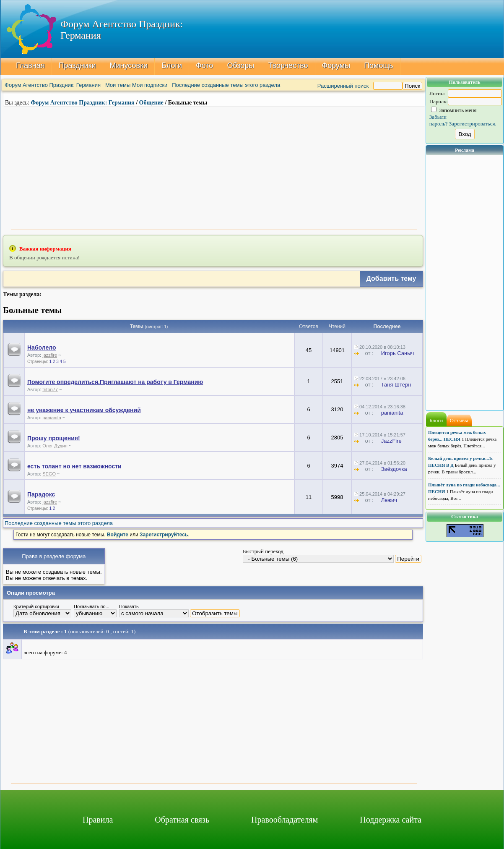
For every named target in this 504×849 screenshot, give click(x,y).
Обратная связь (182, 820)
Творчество (288, 65)
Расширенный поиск (343, 86)
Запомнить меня (454, 110)
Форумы (336, 65)
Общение (151, 103)
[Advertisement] (214, 167)
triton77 (50, 389)
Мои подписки (150, 85)
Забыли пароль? (439, 120)
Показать (129, 606)
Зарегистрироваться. (473, 124)
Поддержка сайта (391, 820)
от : (367, 353)
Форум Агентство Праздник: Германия (53, 85)
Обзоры (240, 65)
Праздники (77, 65)
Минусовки (129, 65)
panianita (52, 418)
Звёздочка (394, 469)
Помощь (379, 65)
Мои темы (118, 85)
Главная (30, 65)
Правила (98, 820)
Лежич (389, 500)
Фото (204, 65)
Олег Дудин (55, 446)
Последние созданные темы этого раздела (226, 85)
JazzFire (391, 441)
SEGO (49, 474)
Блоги (172, 65)
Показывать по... (92, 606)
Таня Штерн (396, 385)
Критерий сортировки (36, 606)
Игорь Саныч (398, 353)
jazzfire (50, 355)
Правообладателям (284, 820)
